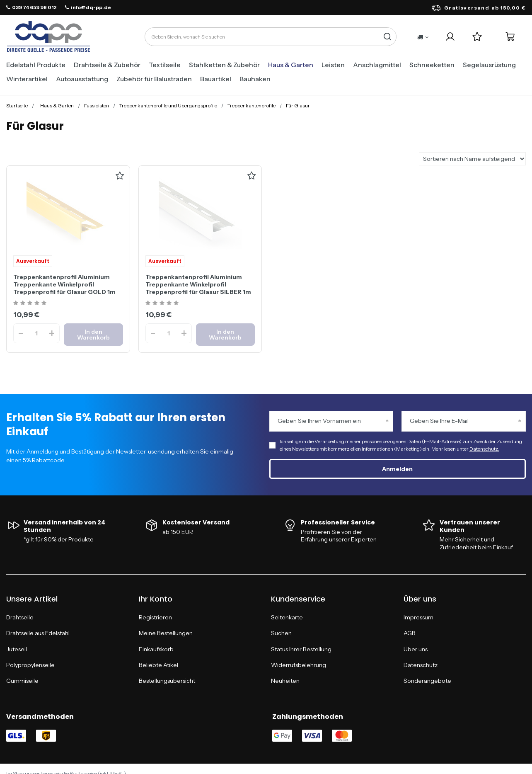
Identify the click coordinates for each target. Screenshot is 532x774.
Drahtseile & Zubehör (107, 65)
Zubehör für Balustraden (154, 79)
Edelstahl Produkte (36, 65)
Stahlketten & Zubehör (224, 65)
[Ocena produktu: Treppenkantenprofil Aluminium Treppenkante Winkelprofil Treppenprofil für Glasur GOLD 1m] (31, 303)
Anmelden (397, 469)
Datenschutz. (484, 449)
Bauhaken (255, 79)
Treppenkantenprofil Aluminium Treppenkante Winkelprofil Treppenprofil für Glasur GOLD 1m (64, 284)
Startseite (17, 106)
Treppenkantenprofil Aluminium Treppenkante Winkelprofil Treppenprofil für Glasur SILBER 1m (198, 284)
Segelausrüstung (489, 65)
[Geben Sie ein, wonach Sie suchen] (271, 37)
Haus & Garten (291, 65)
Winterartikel (27, 79)
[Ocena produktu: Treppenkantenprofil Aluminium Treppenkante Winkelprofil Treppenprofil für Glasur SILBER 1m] (163, 303)
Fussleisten (97, 106)
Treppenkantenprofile (251, 106)
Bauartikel (216, 79)
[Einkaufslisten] (477, 37)
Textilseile (165, 65)
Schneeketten (432, 65)
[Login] (450, 37)
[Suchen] (387, 37)
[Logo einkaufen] (49, 37)
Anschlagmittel (377, 65)
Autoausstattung (82, 79)
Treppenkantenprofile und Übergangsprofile (168, 106)
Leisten (333, 65)
